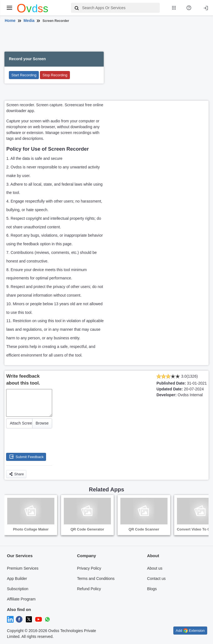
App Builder (17, 579)
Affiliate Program (21, 599)
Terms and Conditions (96, 579)
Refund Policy (89, 589)
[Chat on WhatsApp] (47, 619)
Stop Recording (55, 75)
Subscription (18, 589)
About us (155, 568)
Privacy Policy (89, 568)
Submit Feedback (26, 457)
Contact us (156, 579)
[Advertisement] (106, 38)
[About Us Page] (189, 8)
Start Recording (24, 75)
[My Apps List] (174, 8)
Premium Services (23, 568)
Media (29, 21)
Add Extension (190, 631)
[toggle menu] (9, 8)
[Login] (206, 8)
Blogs (152, 589)
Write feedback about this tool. (23, 380)
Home (10, 21)
